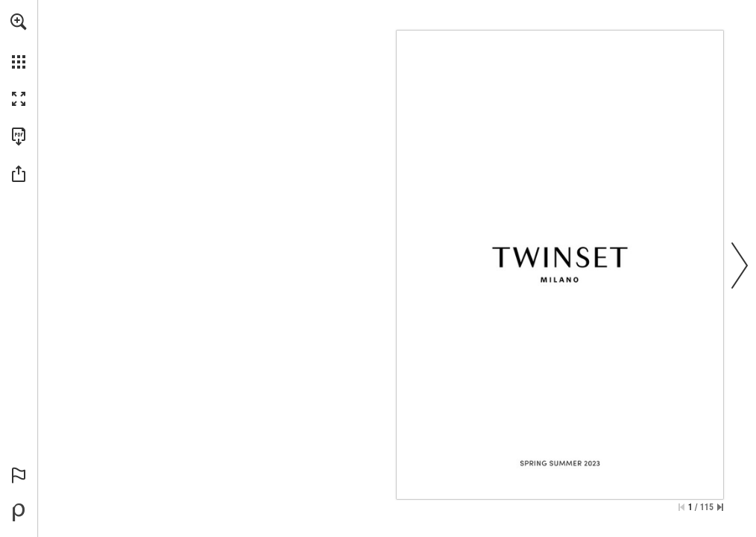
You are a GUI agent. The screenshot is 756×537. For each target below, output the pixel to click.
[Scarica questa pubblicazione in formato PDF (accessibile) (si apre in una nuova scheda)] (19, 136)
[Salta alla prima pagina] (681, 507)
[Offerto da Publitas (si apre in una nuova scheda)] (19, 512)
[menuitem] (19, 41)
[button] (19, 22)
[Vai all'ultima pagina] (720, 507)
